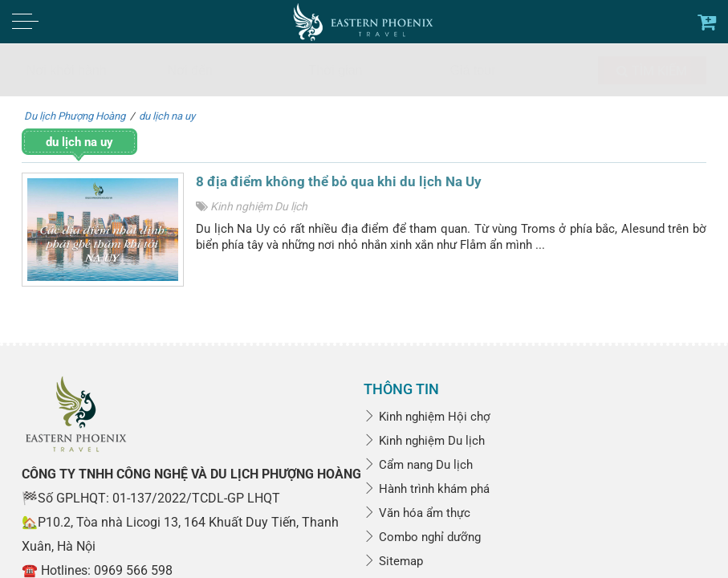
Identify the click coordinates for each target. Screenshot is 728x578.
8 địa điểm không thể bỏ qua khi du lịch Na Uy (339, 181)
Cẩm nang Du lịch (418, 465)
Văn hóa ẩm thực (417, 513)
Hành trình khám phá (427, 489)
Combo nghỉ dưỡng (422, 537)
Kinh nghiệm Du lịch (259, 206)
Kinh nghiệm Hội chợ (427, 417)
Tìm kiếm (652, 71)
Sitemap (393, 561)
